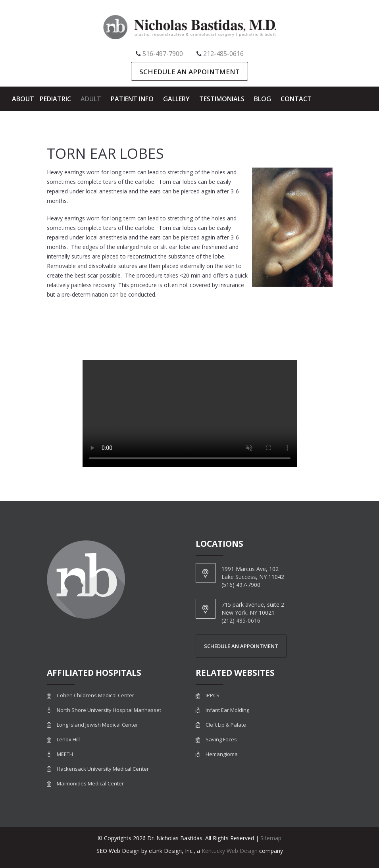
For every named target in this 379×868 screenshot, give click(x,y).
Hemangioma (222, 754)
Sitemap (271, 838)
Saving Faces (221, 740)
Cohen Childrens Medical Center (95, 695)
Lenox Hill (68, 740)
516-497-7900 (163, 54)
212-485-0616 (223, 54)
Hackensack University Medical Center (103, 769)
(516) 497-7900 (241, 585)
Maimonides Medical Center (90, 784)
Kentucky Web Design (230, 851)
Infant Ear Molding (227, 710)
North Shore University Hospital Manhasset (109, 710)
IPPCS (213, 695)
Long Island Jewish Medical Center (97, 725)
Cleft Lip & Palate (226, 725)
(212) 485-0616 (241, 620)
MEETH (65, 754)
